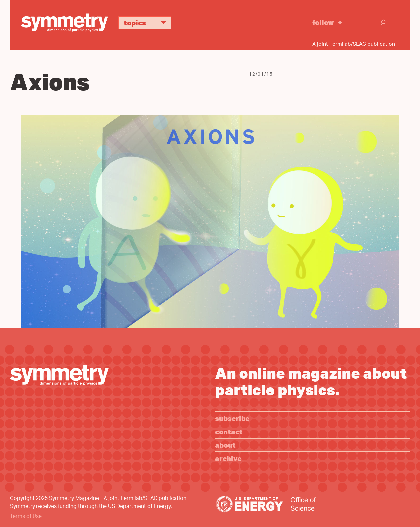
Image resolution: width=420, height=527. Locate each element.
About (225, 445)
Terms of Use (26, 517)
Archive (228, 458)
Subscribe (232, 418)
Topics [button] (147, 22)
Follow (323, 22)
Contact (229, 432)
